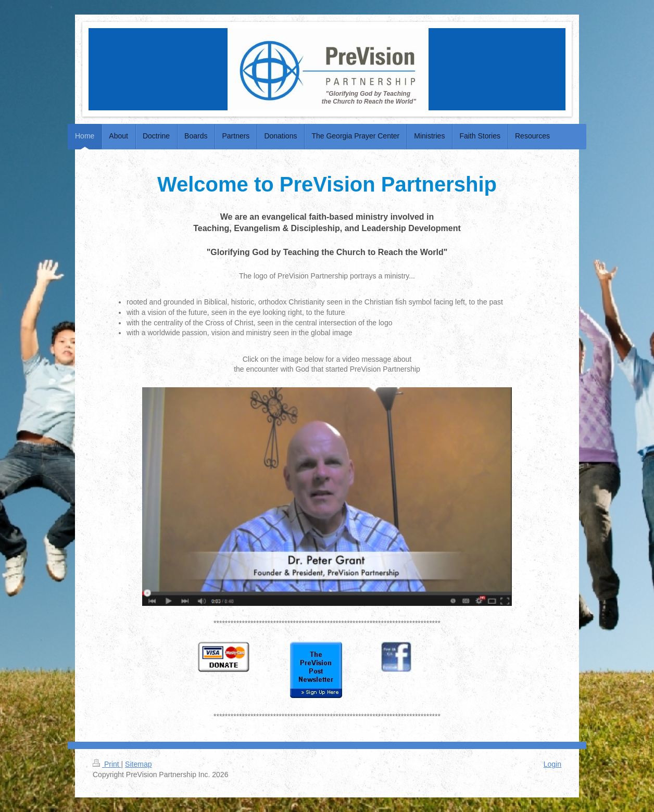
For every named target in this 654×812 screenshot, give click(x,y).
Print (107, 764)
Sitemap (138, 764)
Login (552, 764)
